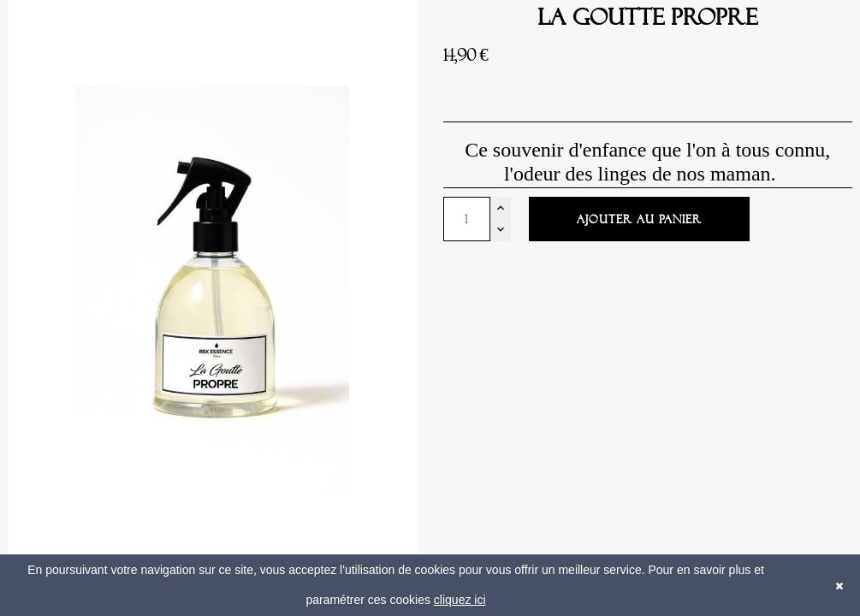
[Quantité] (467, 219)
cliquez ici (460, 600)
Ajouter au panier (639, 219)
